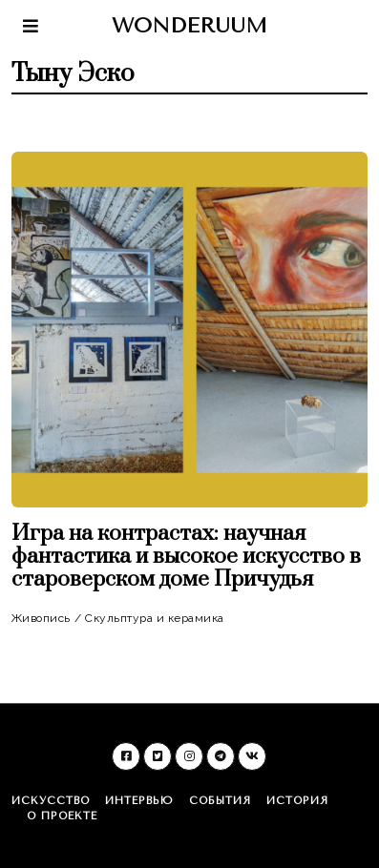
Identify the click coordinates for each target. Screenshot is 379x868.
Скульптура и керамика (155, 618)
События (220, 801)
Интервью (139, 801)
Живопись (41, 618)
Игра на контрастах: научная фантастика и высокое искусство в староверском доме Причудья (186, 557)
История (297, 801)
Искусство (51, 801)
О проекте (62, 816)
